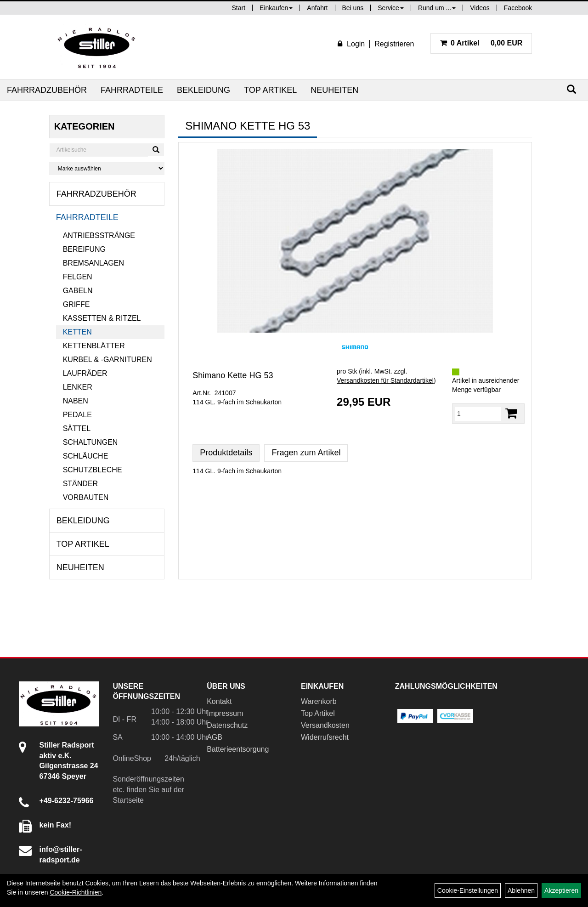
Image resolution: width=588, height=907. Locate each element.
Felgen (78, 277)
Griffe (76, 304)
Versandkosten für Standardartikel (385, 380)
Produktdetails (226, 453)
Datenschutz (227, 725)
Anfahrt (317, 8)
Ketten (77, 332)
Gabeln (78, 291)
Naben (76, 401)
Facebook (518, 8)
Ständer (80, 484)
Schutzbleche (93, 470)
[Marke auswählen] (107, 168)
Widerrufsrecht (325, 737)
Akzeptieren (561, 890)
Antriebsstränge (99, 235)
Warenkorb (319, 701)
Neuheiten (334, 90)
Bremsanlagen (93, 263)
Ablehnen (521, 890)
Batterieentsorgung (238, 749)
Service (391, 8)
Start (239, 8)
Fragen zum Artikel (306, 453)
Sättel (77, 428)
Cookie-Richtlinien (76, 892)
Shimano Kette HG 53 (233, 375)
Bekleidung (204, 90)
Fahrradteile (132, 90)
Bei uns (353, 8)
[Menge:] (478, 414)
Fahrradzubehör (47, 90)
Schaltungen (90, 442)
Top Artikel (270, 90)
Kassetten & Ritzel (102, 318)
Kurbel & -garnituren (107, 360)
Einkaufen (276, 8)
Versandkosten (325, 725)
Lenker (78, 387)
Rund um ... (437, 8)
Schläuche (86, 456)
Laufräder (85, 373)
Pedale (77, 415)
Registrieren (394, 44)
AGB (215, 737)
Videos (480, 8)
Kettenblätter (94, 346)
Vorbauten (86, 497)
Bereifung (84, 249)
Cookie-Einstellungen (468, 890)
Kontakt (219, 701)
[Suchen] (571, 89)
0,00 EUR (481, 43)
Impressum (225, 713)
